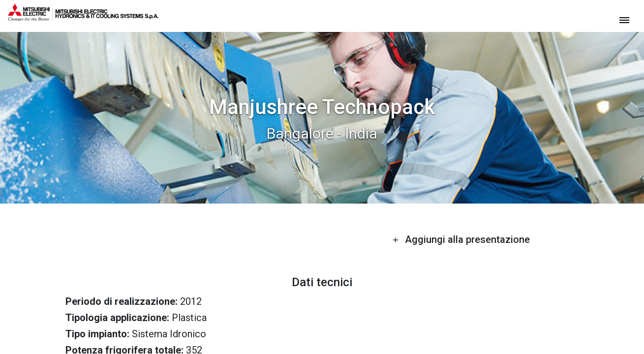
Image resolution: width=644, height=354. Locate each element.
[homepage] (83, 17)
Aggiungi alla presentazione (461, 239)
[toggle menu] (624, 19)
